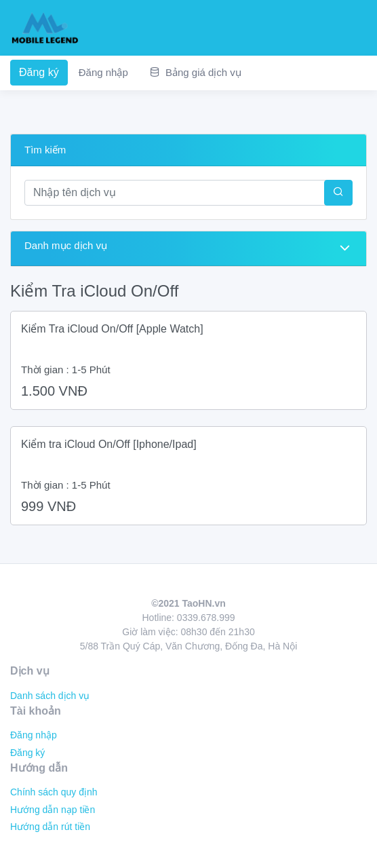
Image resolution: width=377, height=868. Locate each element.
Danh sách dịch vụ (50, 696)
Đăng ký (39, 72)
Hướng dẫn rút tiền (50, 827)
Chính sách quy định (54, 792)
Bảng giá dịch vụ (196, 72)
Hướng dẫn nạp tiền (53, 810)
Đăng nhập (103, 72)
